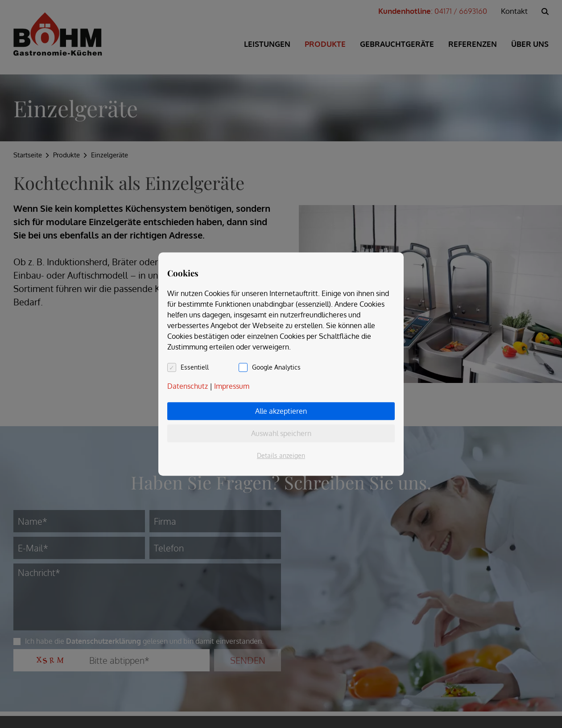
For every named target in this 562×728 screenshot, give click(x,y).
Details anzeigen (281, 455)
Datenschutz (188, 386)
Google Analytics (276, 367)
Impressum (232, 386)
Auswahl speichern (281, 433)
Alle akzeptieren (281, 411)
